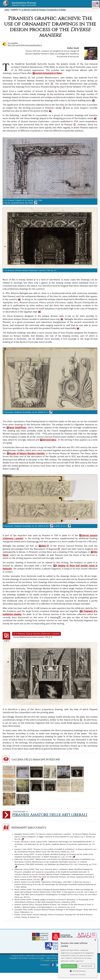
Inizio (7, 10)
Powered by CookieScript (78, 975)
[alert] (78, 958)
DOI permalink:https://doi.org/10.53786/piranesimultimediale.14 (25, 44)
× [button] (95, 940)
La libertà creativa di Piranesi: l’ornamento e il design (44, 10)
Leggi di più (80, 961)
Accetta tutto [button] (69, 966)
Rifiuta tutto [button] (87, 966)
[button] (78, 971)
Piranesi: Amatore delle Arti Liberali (50, 815)
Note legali (55, 961)
